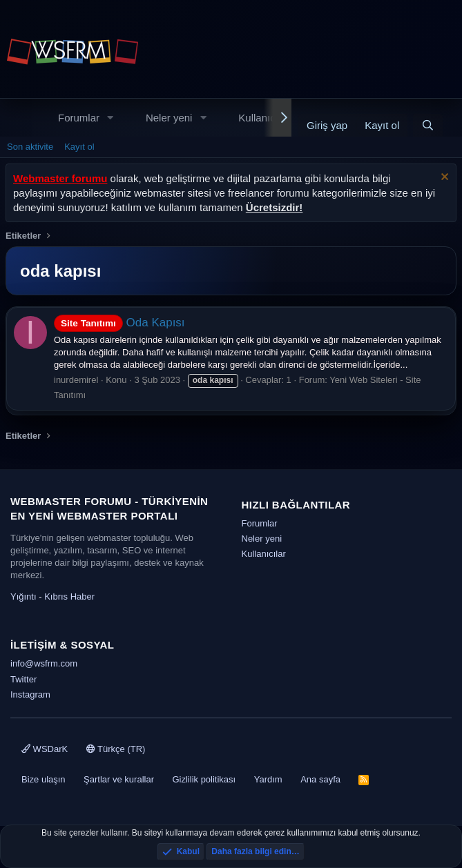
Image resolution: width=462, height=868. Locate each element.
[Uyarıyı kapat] (443, 178)
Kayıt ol (79, 147)
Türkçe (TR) (116, 749)
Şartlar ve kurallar (119, 779)
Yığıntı (23, 596)
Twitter (23, 679)
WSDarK (45, 749)
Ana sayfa (320, 779)
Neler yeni (169, 118)
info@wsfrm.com (44, 663)
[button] (110, 118)
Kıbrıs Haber (69, 596)
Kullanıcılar (264, 118)
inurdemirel (76, 380)
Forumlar (79, 118)
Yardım (268, 779)
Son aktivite (30, 147)
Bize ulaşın (44, 779)
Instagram (30, 694)
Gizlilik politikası (204, 779)
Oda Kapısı (119, 323)
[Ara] (428, 125)
